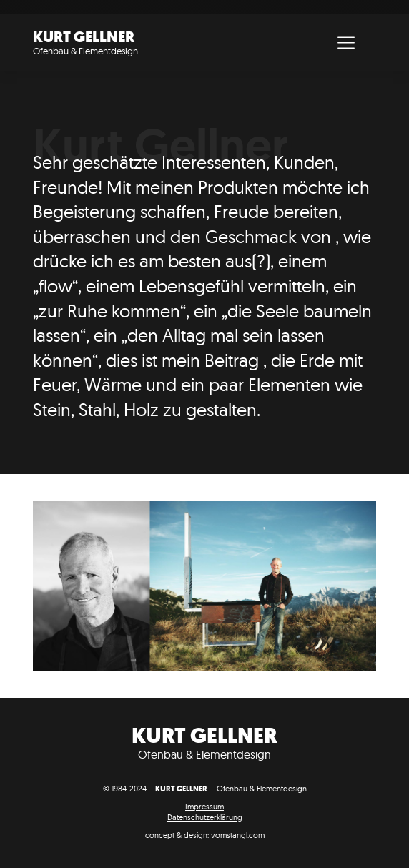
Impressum (204, 807)
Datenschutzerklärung (205, 817)
